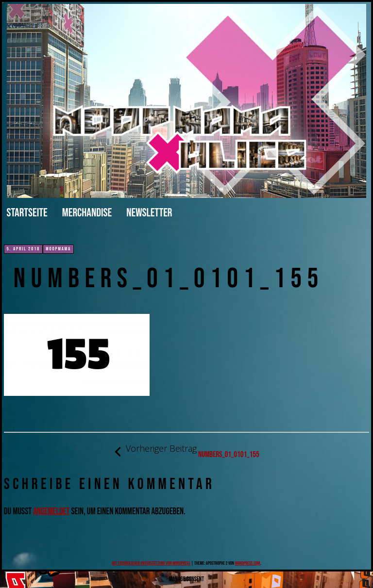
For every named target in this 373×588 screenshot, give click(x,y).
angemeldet (51, 512)
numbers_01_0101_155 (186, 451)
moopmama (58, 249)
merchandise (87, 213)
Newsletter (149, 213)
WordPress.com (248, 563)
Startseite (27, 213)
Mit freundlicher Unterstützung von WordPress (151, 563)
